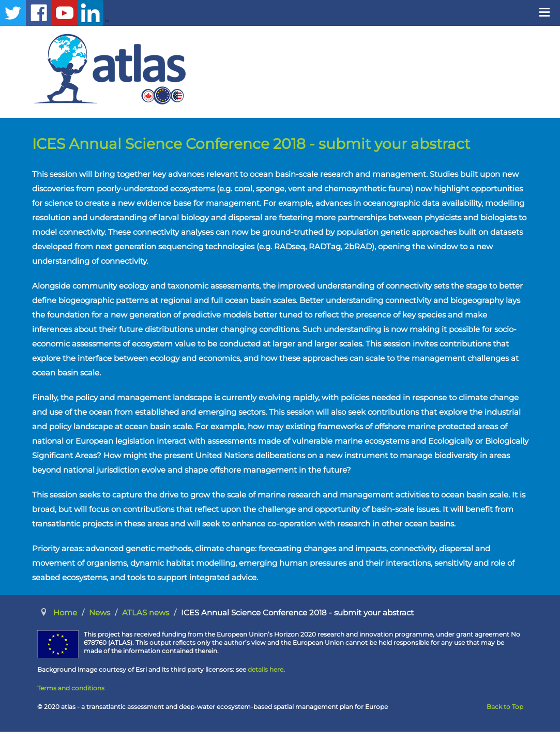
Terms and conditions (71, 688)
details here (266, 669)
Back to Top (505, 707)
